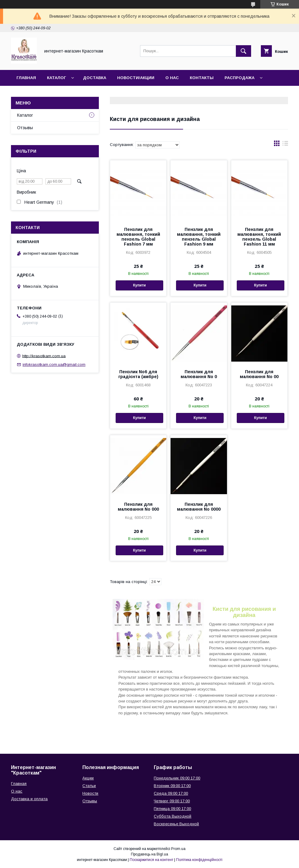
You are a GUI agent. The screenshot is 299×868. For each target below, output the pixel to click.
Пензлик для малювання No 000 (138, 507)
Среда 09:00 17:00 (171, 793)
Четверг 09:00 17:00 (172, 801)
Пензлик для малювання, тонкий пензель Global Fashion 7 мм (138, 237)
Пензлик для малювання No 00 (259, 374)
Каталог (56, 78)
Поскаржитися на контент (151, 860)
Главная (26, 78)
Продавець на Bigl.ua (149, 854)
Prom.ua (178, 849)
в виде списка (285, 145)
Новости (90, 793)
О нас (172, 78)
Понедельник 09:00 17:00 (177, 778)
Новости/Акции (136, 78)
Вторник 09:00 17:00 (172, 786)
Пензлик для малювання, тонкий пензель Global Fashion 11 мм (259, 237)
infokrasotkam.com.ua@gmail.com (54, 365)
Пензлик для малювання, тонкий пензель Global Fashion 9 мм (199, 237)
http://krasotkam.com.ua (44, 356)
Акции (88, 778)
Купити (139, 285)
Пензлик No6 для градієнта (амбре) (138, 374)
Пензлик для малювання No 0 (199, 374)
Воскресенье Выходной (176, 824)
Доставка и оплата (29, 799)
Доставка (95, 78)
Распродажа (240, 78)
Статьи (89, 786)
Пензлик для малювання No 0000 (199, 507)
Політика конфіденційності (199, 860)
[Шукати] (243, 51)
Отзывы (25, 128)
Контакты (202, 78)
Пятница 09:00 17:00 (172, 809)
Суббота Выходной (173, 816)
